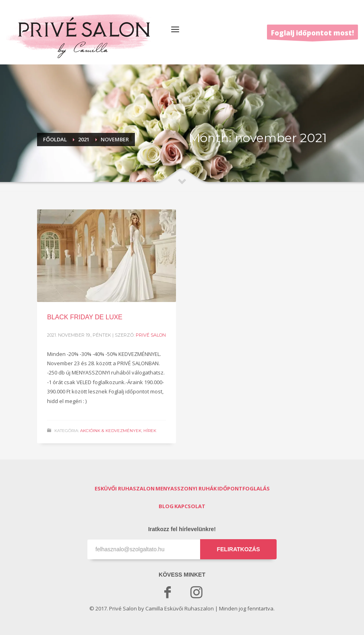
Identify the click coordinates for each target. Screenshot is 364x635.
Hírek (150, 431)
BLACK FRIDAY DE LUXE (85, 317)
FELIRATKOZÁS (238, 549)
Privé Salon (151, 335)
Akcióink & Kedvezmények (111, 431)
